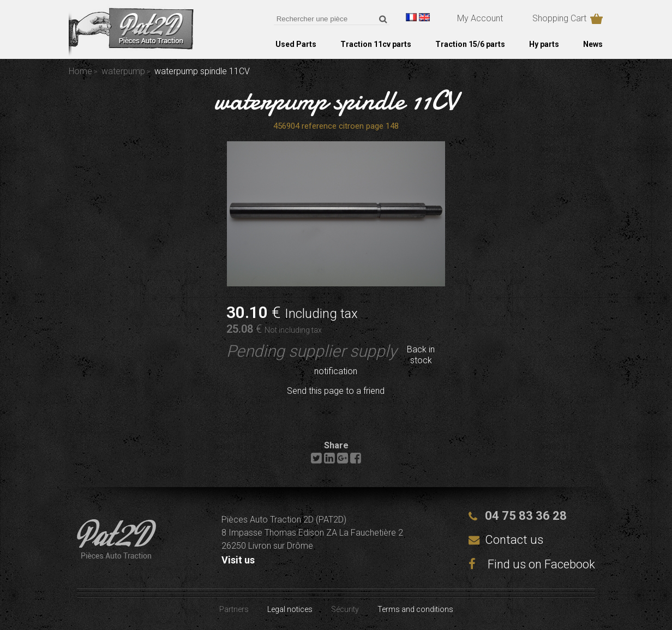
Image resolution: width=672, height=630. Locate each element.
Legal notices (290, 609)
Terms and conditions (415, 609)
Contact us (514, 540)
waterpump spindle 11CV (336, 100)
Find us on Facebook (532, 564)
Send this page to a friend (336, 391)
